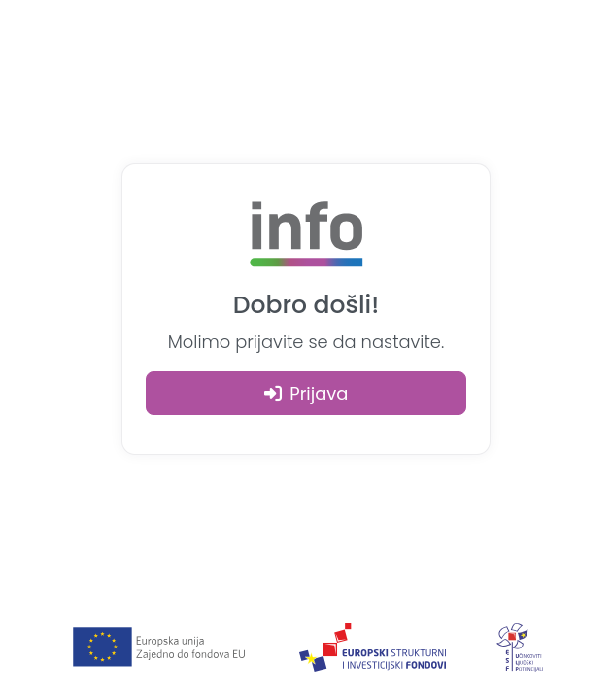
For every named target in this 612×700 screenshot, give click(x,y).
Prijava (306, 393)
